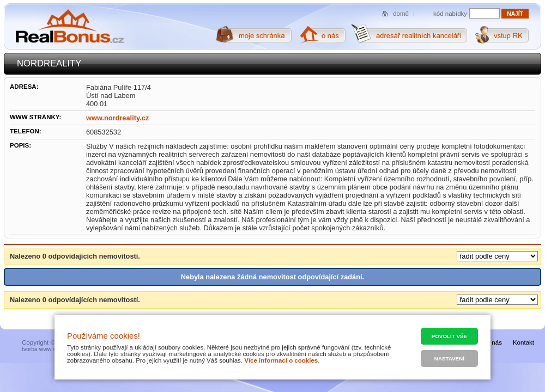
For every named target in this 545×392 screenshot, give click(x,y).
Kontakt (523, 342)
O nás (493, 342)
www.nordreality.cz (117, 118)
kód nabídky (450, 14)
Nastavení (449, 359)
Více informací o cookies (281, 360)
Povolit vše (449, 336)
